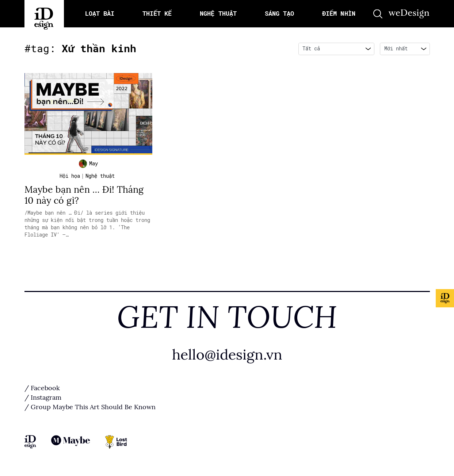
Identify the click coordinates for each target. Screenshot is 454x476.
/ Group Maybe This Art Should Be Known (90, 407)
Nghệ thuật (100, 176)
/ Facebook (42, 388)
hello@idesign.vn (227, 355)
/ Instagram (43, 398)
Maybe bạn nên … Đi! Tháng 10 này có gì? (84, 195)
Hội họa (70, 176)
